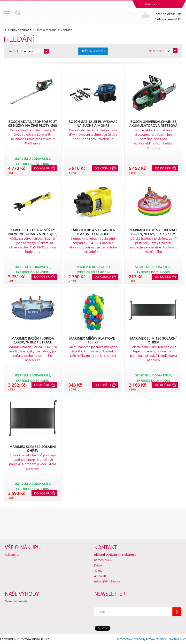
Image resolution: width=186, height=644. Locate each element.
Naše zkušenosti (16, 601)
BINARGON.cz (177, 639)
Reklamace (12, 555)
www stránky (157, 639)
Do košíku (42, 168)
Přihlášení (146, 4)
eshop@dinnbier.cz (107, 581)
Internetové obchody (131, 639)
